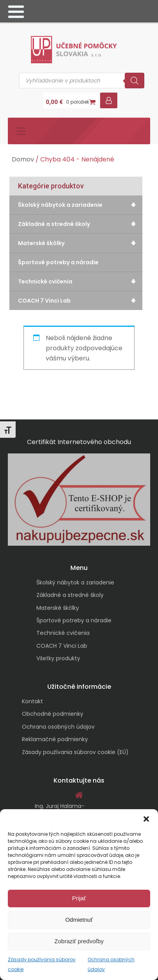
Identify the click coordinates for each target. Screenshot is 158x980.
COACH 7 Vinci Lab (80, 301)
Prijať (79, 898)
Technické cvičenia (80, 281)
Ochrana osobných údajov (58, 727)
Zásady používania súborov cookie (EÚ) (75, 752)
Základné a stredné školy (80, 224)
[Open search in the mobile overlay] (82, 81)
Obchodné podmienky (53, 714)
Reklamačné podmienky (55, 739)
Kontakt (32, 701)
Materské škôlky (80, 243)
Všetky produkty (58, 658)
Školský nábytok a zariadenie (80, 205)
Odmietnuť (79, 920)
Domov (23, 159)
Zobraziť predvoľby (79, 941)
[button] (146, 819)
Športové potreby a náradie (58, 262)
